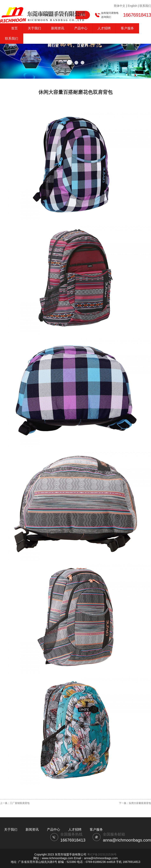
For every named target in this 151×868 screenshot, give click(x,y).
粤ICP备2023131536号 (102, 854)
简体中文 (120, 6)
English (132, 6)
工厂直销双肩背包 (20, 803)
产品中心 (81, 28)
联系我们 (145, 6)
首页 (14, 28)
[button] (69, 62)
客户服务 (127, 28)
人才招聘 (104, 28)
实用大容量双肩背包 (140, 803)
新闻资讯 (58, 28)
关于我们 (34, 28)
